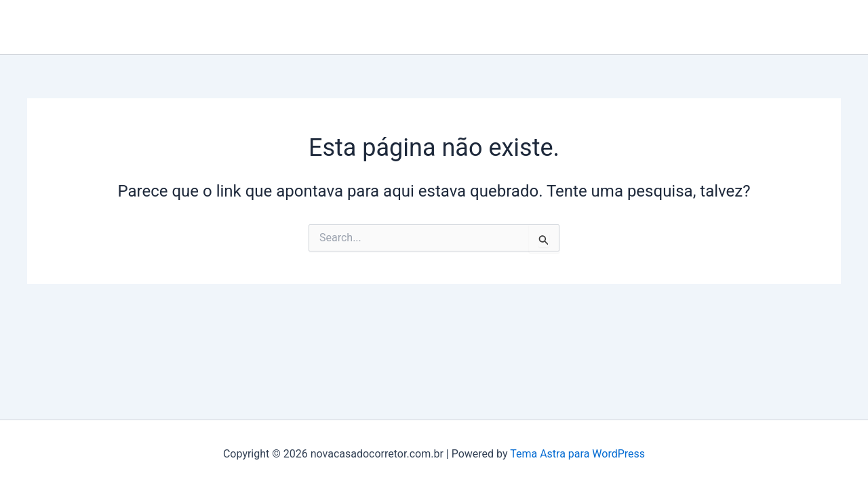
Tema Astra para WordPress (577, 454)
